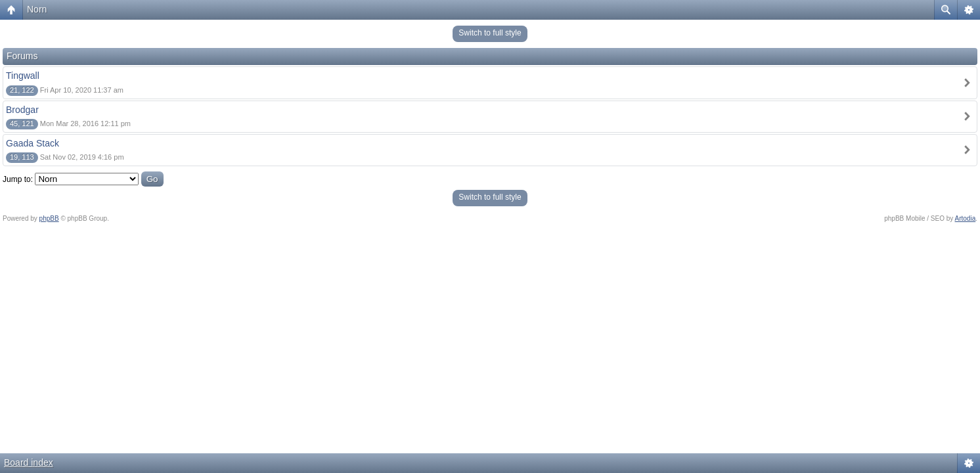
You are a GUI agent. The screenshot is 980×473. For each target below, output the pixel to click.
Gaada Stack (33, 143)
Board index (29, 462)
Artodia (966, 218)
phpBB (49, 218)
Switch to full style (490, 33)
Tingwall (23, 76)
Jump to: (18, 179)
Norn (37, 9)
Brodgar (22, 110)
